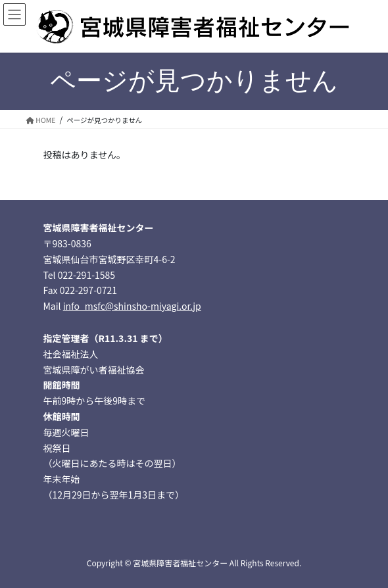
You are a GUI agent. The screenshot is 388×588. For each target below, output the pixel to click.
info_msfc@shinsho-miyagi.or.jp (132, 306)
